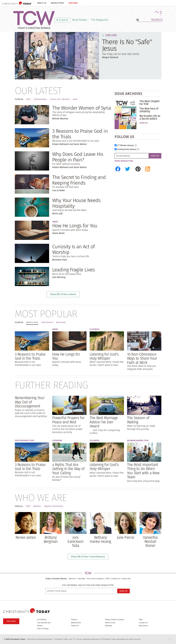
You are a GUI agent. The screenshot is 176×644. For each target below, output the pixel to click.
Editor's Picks (32, 322)
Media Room (76, 623)
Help (141, 619)
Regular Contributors (54, 506)
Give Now (73, 3)
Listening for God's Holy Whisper (104, 356)
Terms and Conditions (95, 579)
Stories (40, 626)
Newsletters (57, 3)
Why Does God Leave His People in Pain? (78, 157)
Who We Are (41, 498)
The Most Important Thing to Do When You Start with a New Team (143, 471)
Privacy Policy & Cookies (115, 619)
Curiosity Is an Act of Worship (74, 249)
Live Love (111, 35)
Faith (28, 99)
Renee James (26, 537)
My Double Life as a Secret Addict (150, 117)
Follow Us (75, 626)
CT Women (126, 145)
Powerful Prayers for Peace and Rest (68, 420)
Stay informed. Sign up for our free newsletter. (88, 585)
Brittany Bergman (51, 539)
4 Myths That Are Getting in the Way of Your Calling (68, 469)
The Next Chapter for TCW (150, 103)
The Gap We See (44, 623)
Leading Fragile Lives (74, 270)
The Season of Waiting (138, 420)
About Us (42, 3)
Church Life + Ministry (60, 99)
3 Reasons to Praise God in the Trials (80, 134)
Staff (28, 506)
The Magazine (99, 20)
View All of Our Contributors (88, 557)
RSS (107, 579)
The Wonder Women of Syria (82, 108)
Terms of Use (110, 623)
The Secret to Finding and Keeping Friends (79, 180)
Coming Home (127, 149)
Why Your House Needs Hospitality (76, 203)
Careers (74, 619)
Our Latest (38, 91)
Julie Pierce (125, 537)
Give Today (11, 621)
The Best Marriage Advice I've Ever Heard (104, 422)
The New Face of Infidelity (149, 110)
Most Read (61, 322)
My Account (143, 626)
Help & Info (126, 579)
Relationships (40, 99)
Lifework (57, 440)
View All (144, 123)
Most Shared (47, 322)
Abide (55, 222)
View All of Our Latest (63, 294)
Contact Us (116, 579)
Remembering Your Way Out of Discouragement (30, 402)
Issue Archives (128, 94)
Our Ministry (42, 619)
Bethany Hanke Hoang (100, 539)
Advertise (109, 626)
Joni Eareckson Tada (76, 541)
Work (75, 99)
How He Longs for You (75, 226)
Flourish (94, 329)
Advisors (37, 506)
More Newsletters (124, 161)
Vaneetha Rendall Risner (150, 541)
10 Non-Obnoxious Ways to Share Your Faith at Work (142, 358)
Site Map (81, 579)
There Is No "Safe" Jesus (127, 45)
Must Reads (80, 20)
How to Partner (43, 629)
